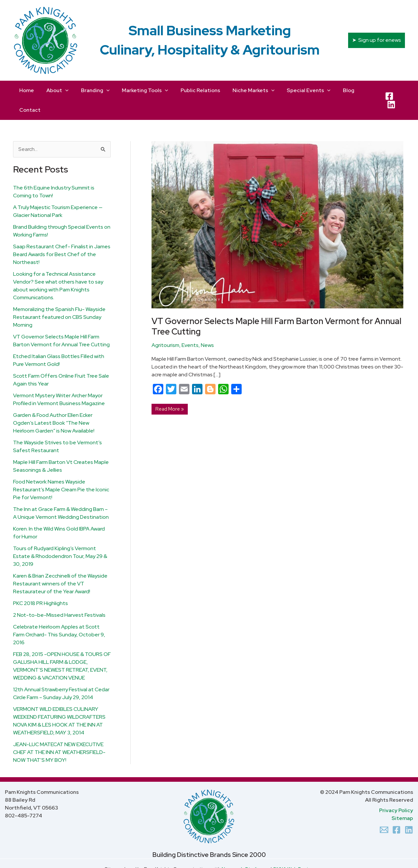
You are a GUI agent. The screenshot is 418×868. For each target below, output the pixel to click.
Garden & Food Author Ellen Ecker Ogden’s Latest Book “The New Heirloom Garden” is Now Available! (54, 403)
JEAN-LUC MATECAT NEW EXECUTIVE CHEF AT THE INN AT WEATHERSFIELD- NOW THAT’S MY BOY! (59, 733)
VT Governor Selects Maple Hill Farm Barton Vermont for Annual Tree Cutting (276, 307)
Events (190, 326)
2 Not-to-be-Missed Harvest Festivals (59, 595)
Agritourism (165, 326)
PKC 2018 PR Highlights (40, 584)
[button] (377, 40)
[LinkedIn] (400, 90)
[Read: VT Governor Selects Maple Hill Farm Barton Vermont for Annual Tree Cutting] (277, 205)
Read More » (169, 388)
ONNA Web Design (293, 850)
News (207, 326)
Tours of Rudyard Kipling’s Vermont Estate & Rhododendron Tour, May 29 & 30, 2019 (60, 537)
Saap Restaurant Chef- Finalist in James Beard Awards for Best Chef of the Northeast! (62, 235)
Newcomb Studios (242, 850)
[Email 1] (384, 810)
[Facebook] (388, 90)
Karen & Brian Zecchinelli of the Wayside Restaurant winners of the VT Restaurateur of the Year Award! (60, 564)
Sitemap (402, 799)
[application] (63, 90)
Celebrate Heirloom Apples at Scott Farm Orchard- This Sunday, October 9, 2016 (59, 615)
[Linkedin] (409, 810)
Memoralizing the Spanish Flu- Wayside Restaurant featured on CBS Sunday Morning (59, 297)
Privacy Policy (396, 791)
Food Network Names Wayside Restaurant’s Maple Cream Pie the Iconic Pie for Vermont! (61, 470)
